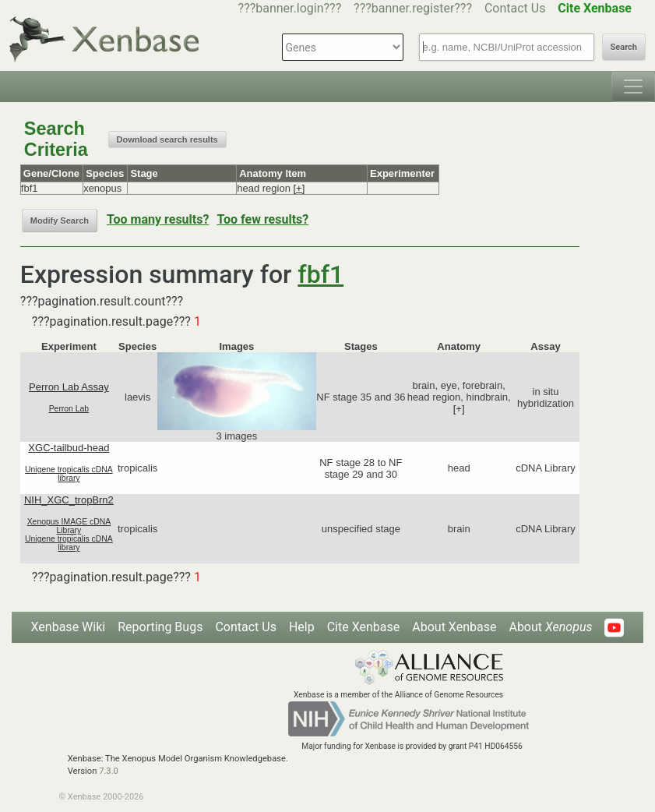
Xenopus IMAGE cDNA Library (69, 526)
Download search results (167, 139)
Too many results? (158, 219)
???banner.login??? (290, 8)
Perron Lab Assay (69, 387)
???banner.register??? (413, 8)
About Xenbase (454, 627)
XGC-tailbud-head (69, 448)
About (550, 627)
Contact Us (515, 8)
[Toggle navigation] (633, 86)
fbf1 (320, 274)
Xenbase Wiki (69, 627)
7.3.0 (109, 771)
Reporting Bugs (160, 627)
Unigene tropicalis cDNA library (69, 474)
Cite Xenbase (364, 627)
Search (624, 47)
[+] (299, 188)
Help (302, 627)
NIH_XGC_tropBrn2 (69, 500)
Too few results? (262, 219)
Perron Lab (69, 409)
